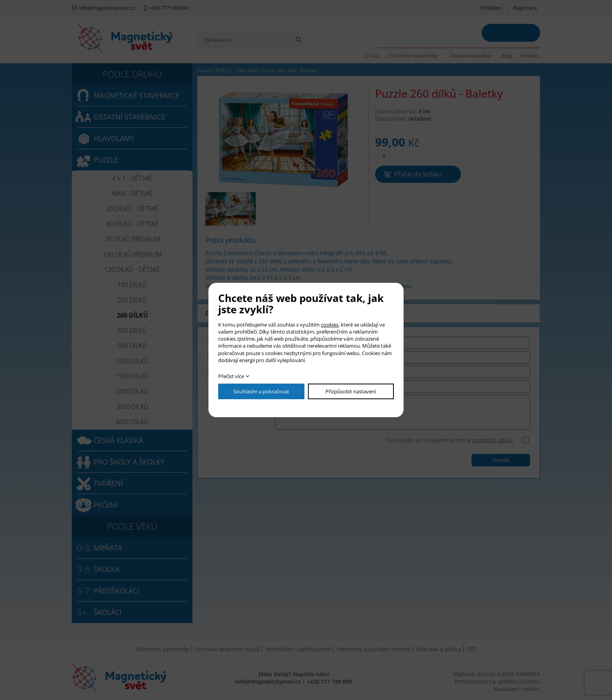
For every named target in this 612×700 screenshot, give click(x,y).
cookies (330, 325)
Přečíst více (231, 376)
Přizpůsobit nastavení (351, 391)
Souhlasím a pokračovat (261, 391)
